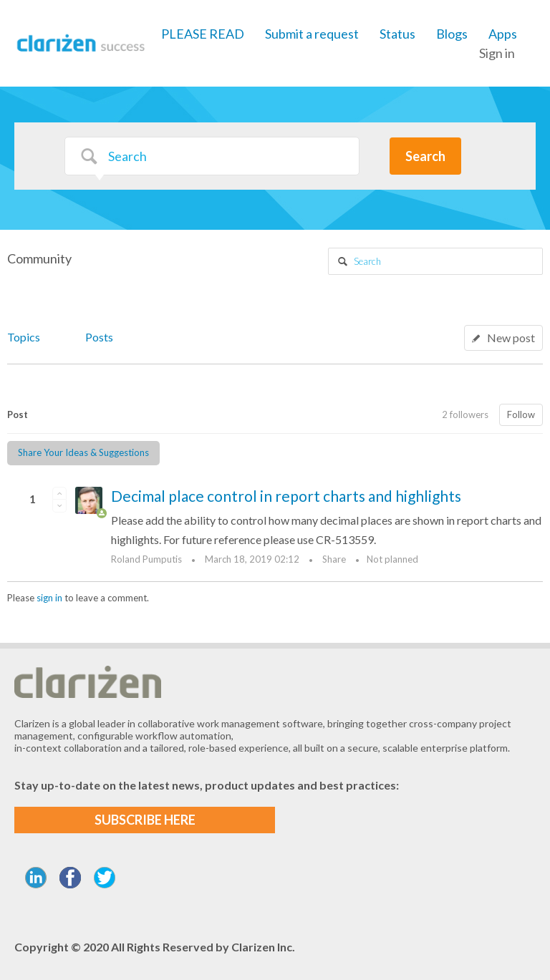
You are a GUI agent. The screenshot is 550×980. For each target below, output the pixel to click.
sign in (49, 598)
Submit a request (312, 34)
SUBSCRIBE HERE (145, 820)
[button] (59, 493)
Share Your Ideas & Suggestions (83, 452)
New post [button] (511, 338)
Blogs (452, 34)
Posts (99, 337)
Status (397, 34)
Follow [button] (521, 414)
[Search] (212, 156)
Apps (503, 34)
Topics (24, 337)
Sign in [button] (497, 53)
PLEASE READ (203, 34)
